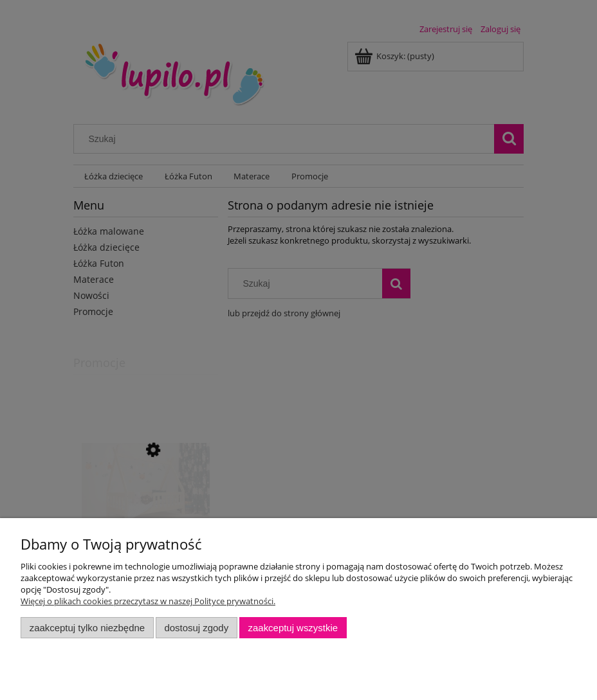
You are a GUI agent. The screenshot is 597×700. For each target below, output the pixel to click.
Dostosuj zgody (196, 628)
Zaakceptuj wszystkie (293, 628)
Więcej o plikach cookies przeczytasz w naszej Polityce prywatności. (148, 601)
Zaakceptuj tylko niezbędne (87, 628)
